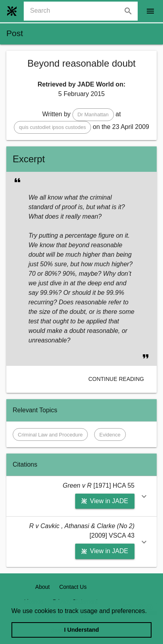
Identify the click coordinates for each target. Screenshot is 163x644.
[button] (93, 115)
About (43, 587)
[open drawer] (150, 11)
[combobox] (84, 11)
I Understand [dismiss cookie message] (81, 630)
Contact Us (73, 587)
